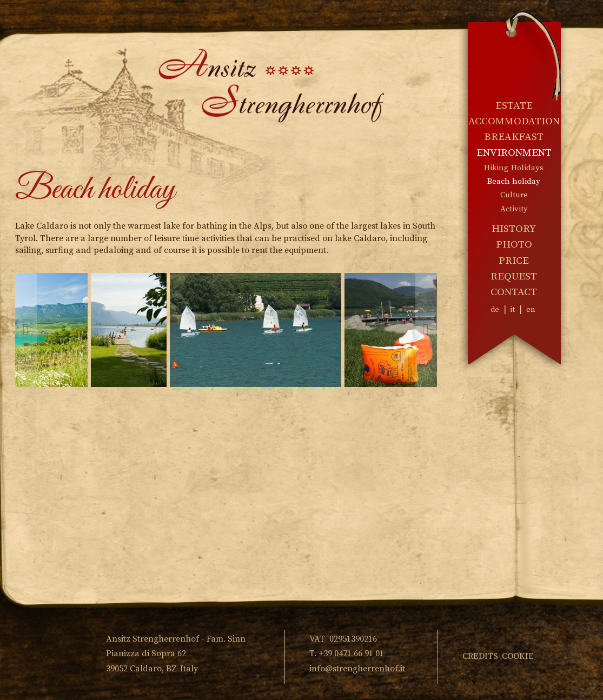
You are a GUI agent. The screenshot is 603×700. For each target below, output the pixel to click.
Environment (514, 153)
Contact (514, 292)
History (514, 229)
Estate (514, 106)
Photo (514, 245)
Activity (514, 209)
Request (514, 276)
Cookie (518, 656)
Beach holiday (514, 181)
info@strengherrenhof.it (357, 669)
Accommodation (514, 121)
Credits (480, 656)
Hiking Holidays (514, 168)
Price (514, 261)
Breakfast (514, 137)
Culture (514, 195)
